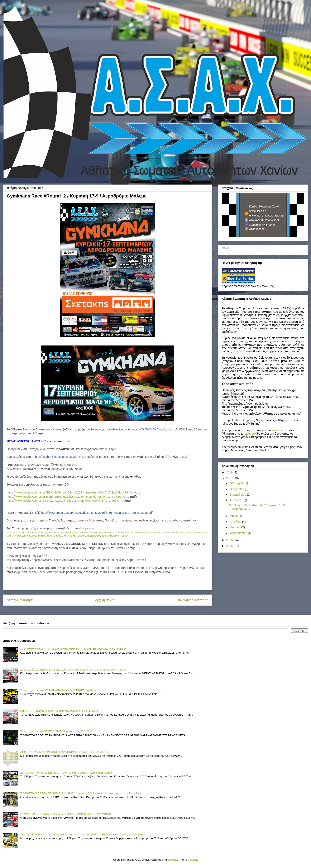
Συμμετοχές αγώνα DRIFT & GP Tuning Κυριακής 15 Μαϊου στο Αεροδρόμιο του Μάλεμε (73, 649)
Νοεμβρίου (237, 483)
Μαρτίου (235, 527)
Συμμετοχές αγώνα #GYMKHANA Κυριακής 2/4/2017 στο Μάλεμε (59, 690)
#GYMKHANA (149, 429)
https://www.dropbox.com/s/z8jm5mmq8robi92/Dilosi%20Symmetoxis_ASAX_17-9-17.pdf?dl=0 (68, 497)
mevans (172, 860)
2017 (230, 478)
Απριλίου (236, 522)
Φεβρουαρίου (239, 533)
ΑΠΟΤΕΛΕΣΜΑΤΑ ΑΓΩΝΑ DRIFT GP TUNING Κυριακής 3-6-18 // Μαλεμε (64, 752)
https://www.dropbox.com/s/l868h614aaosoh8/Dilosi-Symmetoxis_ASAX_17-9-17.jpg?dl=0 (65, 501)
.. (280, 430)
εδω (81, 528)
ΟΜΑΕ (226, 248)
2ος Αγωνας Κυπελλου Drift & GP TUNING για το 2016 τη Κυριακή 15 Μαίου (66, 773)
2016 (230, 540)
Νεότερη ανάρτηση (20, 600)
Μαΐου (234, 516)
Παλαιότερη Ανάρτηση (192, 600)
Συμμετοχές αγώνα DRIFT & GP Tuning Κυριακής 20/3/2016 (56, 731)
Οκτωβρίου (237, 489)
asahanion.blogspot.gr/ (54, 457)
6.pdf (97, 513)
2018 (230, 472)
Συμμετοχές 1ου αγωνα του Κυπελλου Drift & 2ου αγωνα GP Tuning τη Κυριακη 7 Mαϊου (73, 670)
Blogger (192, 860)
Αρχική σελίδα (105, 600)
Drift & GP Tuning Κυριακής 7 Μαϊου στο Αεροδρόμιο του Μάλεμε (59, 711)
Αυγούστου (237, 500)
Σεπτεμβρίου (238, 495)
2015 (230, 546)
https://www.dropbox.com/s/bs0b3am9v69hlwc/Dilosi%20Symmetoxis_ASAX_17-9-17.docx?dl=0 (69, 492)
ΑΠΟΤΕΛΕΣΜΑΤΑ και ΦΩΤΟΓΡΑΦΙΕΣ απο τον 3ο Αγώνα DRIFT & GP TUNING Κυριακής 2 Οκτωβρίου (82, 834)
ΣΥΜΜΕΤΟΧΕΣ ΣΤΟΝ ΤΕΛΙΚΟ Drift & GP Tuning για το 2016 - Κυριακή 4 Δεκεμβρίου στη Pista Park (81, 793)
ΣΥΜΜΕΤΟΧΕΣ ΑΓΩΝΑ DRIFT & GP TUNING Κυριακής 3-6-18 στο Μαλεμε (66, 814)
